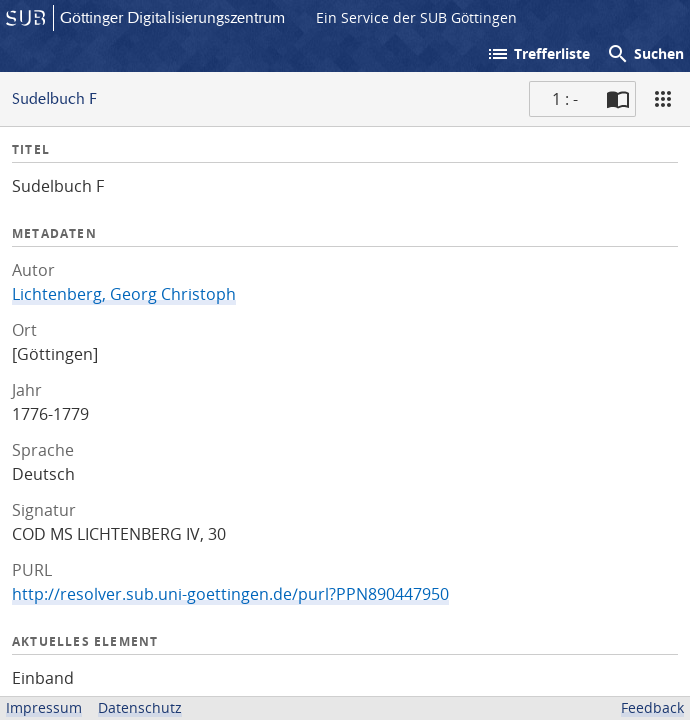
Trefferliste (538, 54)
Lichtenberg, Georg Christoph (124, 294)
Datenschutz (140, 707)
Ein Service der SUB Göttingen (416, 17)
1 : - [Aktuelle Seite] (565, 99)
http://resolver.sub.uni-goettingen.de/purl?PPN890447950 (230, 594)
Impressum (44, 707)
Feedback (652, 707)
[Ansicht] (663, 99)
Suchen (645, 54)
